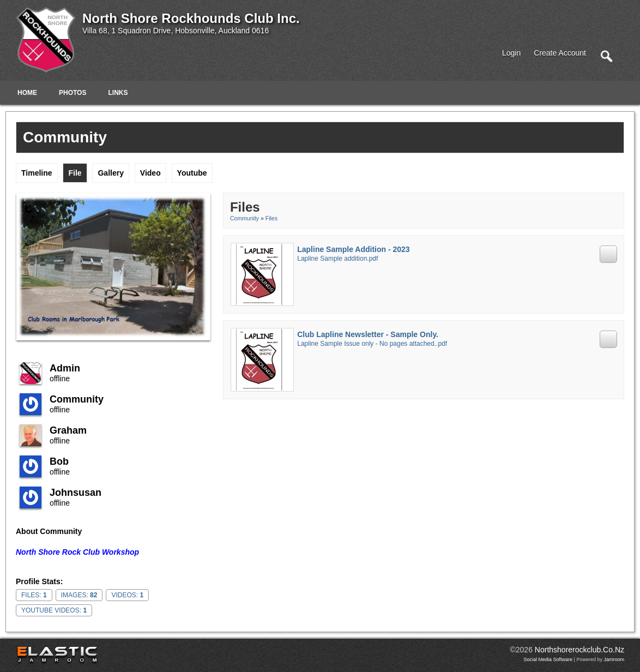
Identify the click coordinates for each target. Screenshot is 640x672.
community (77, 399)
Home (27, 93)
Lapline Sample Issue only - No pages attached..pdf (372, 344)
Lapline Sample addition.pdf (337, 259)
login (511, 53)
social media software (548, 659)
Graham (68, 430)
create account (560, 53)
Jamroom (614, 659)
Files (271, 218)
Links (118, 93)
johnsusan (76, 493)
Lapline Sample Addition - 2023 (353, 249)
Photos (73, 93)
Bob (59, 461)
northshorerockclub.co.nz (579, 650)
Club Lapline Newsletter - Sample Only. (368, 334)
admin (65, 368)
